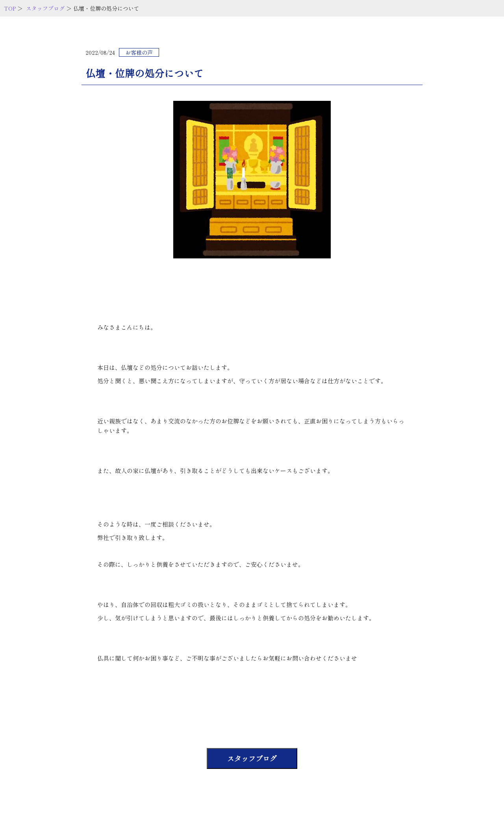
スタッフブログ (45, 8)
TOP (10, 8)
